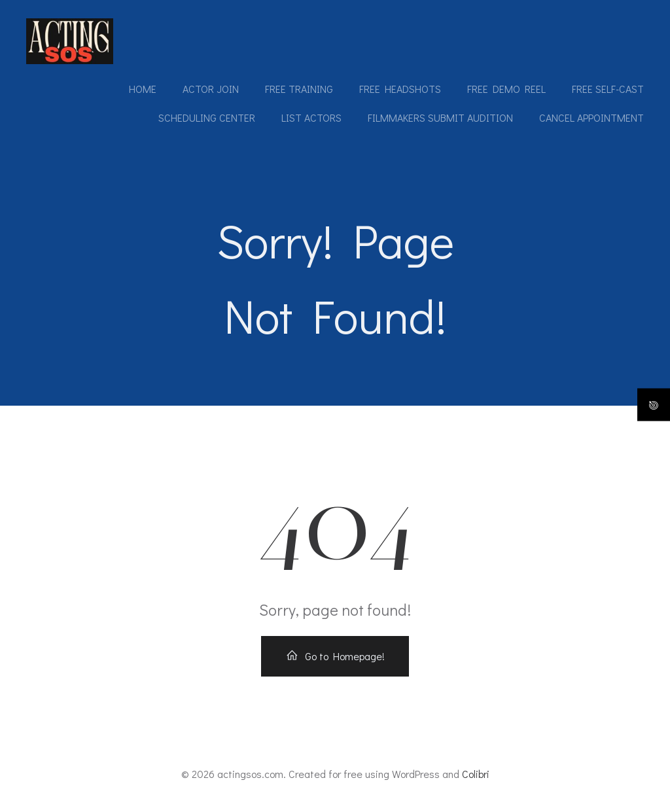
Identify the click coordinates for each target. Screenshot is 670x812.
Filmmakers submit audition (440, 117)
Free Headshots (400, 89)
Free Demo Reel (506, 89)
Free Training (299, 89)
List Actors (311, 117)
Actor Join (211, 89)
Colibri (476, 774)
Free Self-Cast (608, 89)
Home (143, 89)
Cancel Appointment (591, 117)
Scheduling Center (207, 117)
